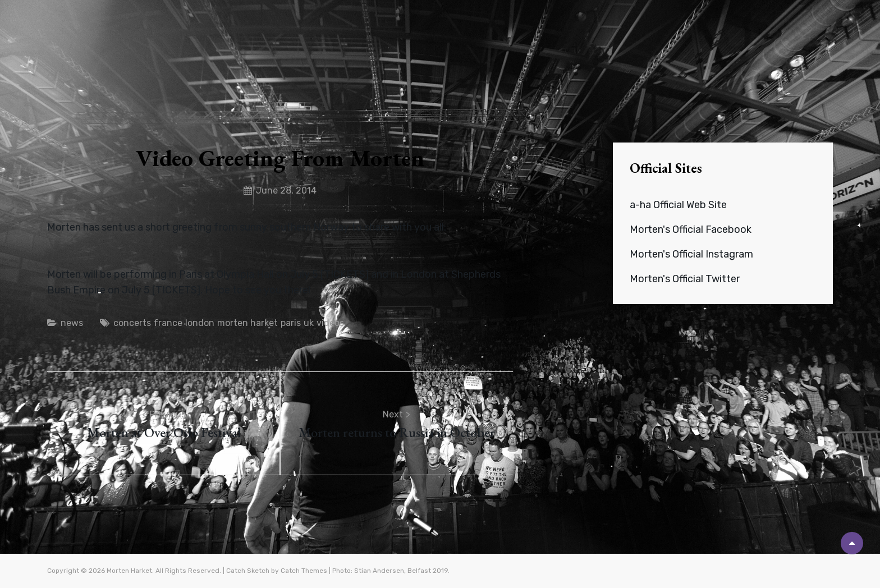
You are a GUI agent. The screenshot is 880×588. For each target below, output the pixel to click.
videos (330, 323)
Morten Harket (129, 571)
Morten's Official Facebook (691, 229)
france (168, 323)
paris (291, 323)
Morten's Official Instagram (691, 254)
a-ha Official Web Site (678, 205)
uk (309, 323)
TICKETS (345, 274)
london (200, 323)
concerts (132, 323)
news (72, 323)
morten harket (247, 323)
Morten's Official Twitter (685, 279)
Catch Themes (304, 571)
